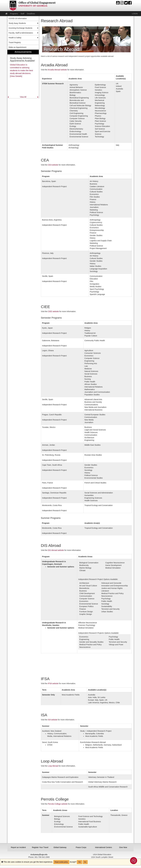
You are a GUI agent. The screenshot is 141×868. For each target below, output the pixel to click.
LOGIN (135, 14)
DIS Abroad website (56, 550)
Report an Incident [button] (18, 847)
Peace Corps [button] (81, 847)
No (85, 862)
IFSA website (53, 683)
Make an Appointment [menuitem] (18, 47)
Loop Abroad (53, 766)
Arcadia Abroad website (57, 70)
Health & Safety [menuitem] (15, 38)
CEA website (53, 165)
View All (23, 97)
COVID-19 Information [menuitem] (18, 18)
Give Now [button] (123, 847)
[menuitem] (23, 74)
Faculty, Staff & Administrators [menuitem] (21, 33)
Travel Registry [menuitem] (15, 42)
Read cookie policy (61, 862)
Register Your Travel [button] (40, 847)
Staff (22, 14)
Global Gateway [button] (60, 847)
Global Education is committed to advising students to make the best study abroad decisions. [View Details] (21, 70)
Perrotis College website (58, 804)
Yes (80, 862)
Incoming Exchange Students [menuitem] (21, 28)
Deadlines (31, 14)
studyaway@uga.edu (39, 855)
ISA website (53, 720)
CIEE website (53, 311)
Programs (14, 14)
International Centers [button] (103, 847)
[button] (134, 861)
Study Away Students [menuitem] (17, 23)
